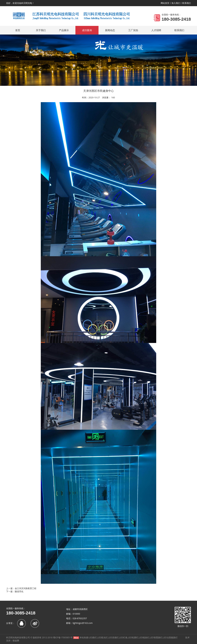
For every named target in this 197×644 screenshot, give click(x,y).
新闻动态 (110, 30)
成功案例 (87, 30)
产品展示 (64, 30)
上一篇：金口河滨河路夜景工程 (21, 588)
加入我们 (176, 3)
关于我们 (41, 30)
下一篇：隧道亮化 (15, 591)
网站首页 (165, 3)
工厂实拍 (133, 30)
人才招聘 (156, 30)
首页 (18, 30)
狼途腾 (16, 641)
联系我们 (187, 3)
